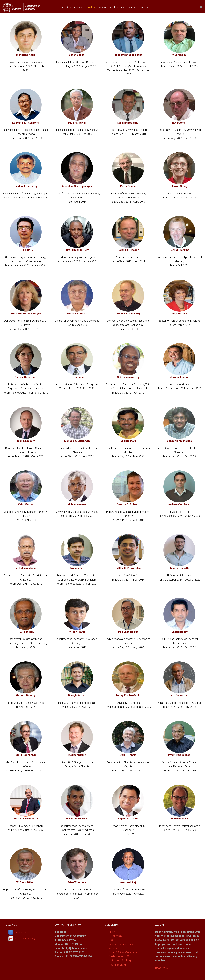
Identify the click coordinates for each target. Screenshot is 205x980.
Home (60, 7)
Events (132, 7)
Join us (144, 7)
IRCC (112, 940)
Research (105, 7)
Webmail (114, 948)
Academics (74, 7)
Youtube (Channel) (25, 939)
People (90, 7)
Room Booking (117, 965)
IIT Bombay (115, 936)
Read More (161, 968)
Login (112, 932)
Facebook (21, 932)
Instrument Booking (120, 961)
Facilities (119, 7)
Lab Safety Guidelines (121, 944)
